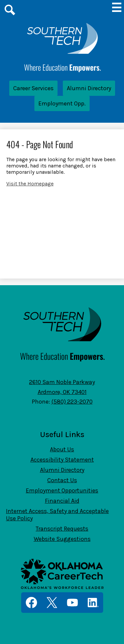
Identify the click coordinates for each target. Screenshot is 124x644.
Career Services (33, 88)
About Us (62, 449)
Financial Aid (62, 501)
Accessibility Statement (62, 460)
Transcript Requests (62, 529)
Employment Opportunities (62, 490)
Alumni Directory (89, 88)
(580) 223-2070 (72, 402)
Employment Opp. (62, 103)
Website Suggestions (62, 539)
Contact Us (62, 480)
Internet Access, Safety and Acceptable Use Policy (57, 515)
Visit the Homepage (30, 184)
